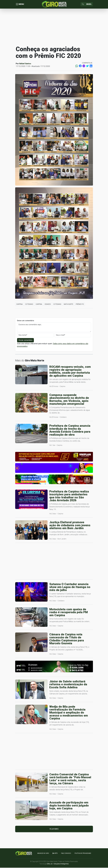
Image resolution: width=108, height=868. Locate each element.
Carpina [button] (19, 305)
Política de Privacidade (83, 854)
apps (55, 854)
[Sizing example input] (89, 4)
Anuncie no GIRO (43, 854)
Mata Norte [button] (69, 305)
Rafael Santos (25, 64)
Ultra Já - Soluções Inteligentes (58, 864)
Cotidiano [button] (29, 305)
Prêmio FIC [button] (80, 305)
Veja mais (54, 829)
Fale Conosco (66, 854)
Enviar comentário (25, 341)
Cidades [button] (48, 305)
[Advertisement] (54, 27)
